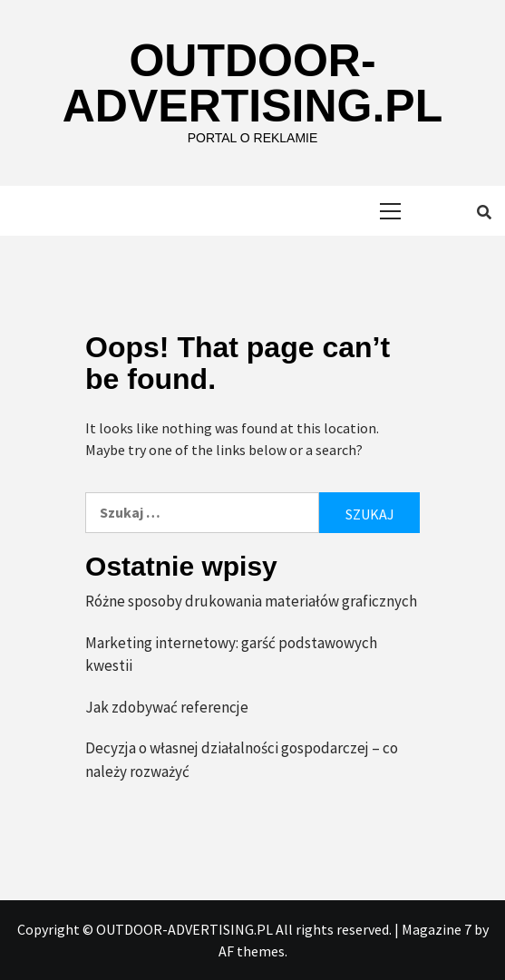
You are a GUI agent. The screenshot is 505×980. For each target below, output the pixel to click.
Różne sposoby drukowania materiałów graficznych (251, 601)
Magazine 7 (437, 929)
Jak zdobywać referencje (167, 707)
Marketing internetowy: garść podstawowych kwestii (231, 655)
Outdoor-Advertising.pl (252, 83)
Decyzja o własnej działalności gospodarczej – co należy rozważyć (242, 760)
